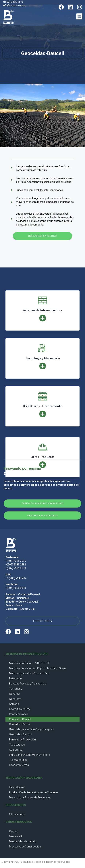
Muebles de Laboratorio (23, 841)
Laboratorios (17, 787)
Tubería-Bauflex (18, 760)
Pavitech (14, 831)
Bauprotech (16, 836)
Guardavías (16, 750)
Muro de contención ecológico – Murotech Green (37, 668)
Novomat (15, 694)
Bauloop (14, 704)
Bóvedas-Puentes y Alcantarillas (28, 684)
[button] (79, 16)
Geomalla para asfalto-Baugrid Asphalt (31, 729)
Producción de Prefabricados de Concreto (33, 792)
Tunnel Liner (16, 689)
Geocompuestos (19, 765)
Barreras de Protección (22, 740)
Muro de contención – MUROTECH (29, 663)
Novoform (15, 699)
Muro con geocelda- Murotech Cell (29, 673)
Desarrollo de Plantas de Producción (30, 797)
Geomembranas (19, 714)
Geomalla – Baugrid (21, 734)
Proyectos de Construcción (25, 847)
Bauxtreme (15, 678)
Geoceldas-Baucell (20, 719)
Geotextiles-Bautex (20, 709)
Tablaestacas (17, 745)
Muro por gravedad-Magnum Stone (29, 755)
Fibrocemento (17, 814)
